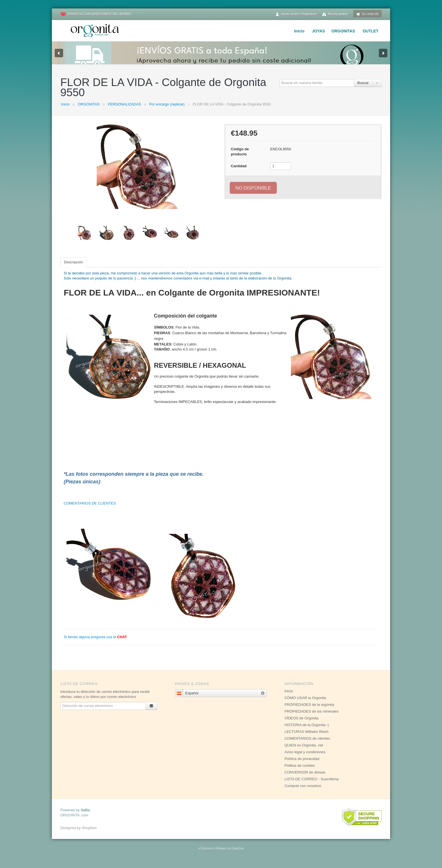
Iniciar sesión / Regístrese (296, 14)
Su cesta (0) (367, 14)
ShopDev (89, 833)
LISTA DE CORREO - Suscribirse (312, 785)
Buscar (363, 88)
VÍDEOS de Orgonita (301, 724)
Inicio (299, 31)
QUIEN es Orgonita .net (304, 751)
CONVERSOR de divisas (305, 778)
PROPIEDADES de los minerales (311, 717)
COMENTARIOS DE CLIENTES (90, 509)
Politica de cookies (300, 771)
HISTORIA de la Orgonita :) (307, 731)
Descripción (74, 268)
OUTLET (370, 31)
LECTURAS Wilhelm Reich (306, 737)
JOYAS (319, 31)
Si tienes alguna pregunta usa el (95, 643)
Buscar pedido (335, 14)
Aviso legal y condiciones (305, 758)
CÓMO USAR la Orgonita (305, 703)
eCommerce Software (212, 854)
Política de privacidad (302, 764)
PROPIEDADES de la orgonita (309, 710)
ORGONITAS (343, 31)
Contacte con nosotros (303, 791)
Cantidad (239, 172)
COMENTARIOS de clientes (307, 744)
